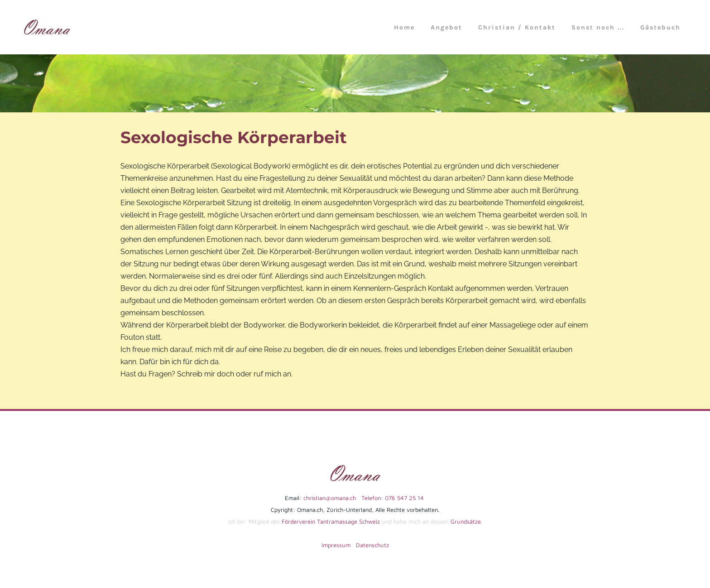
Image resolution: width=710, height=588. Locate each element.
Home (404, 27)
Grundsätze (466, 521)
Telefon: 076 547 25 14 (390, 498)
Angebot (446, 27)
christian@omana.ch (330, 498)
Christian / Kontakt (517, 27)
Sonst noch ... (598, 27)
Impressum (336, 545)
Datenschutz (372, 545)
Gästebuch (660, 27)
